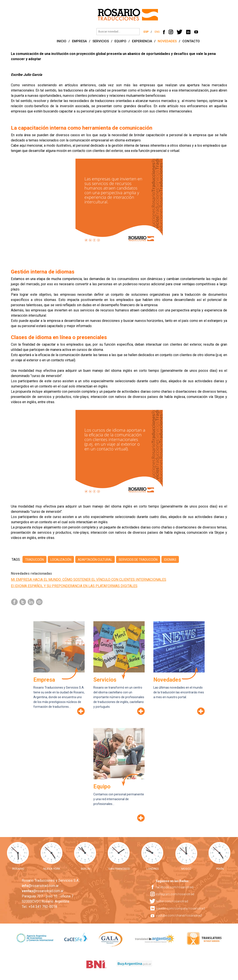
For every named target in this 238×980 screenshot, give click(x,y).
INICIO (62, 41)
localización (61, 560)
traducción (34, 560)
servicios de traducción (138, 560)
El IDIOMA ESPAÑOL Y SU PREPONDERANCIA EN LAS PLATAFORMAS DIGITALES (74, 586)
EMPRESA (79, 41)
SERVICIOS (101, 41)
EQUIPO (120, 41)
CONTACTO (191, 41)
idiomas (170, 560)
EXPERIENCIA (142, 41)
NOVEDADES (167, 41)
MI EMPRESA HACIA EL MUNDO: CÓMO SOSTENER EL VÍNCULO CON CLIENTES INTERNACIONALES (89, 580)
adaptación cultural (95, 560)
